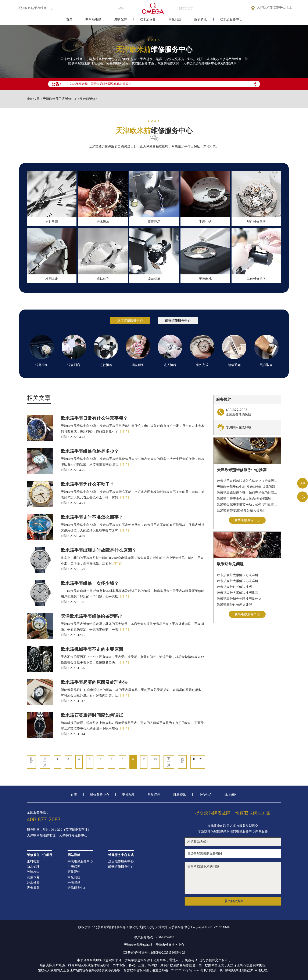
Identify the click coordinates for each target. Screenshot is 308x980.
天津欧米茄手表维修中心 (60, 99)
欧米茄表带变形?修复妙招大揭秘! (240, 511)
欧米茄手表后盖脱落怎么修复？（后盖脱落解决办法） (247, 481)
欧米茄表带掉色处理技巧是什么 (239, 599)
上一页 (44, 762)
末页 (182, 760)
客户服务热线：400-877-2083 (154, 937)
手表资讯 (74, 883)
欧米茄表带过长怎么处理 (234, 605)
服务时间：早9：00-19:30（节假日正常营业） (59, 830)
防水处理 (33, 867)
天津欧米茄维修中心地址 (274, 8)
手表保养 (74, 867)
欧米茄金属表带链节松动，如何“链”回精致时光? (247, 505)
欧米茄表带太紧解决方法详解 (238, 575)
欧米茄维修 (93, 21)
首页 (69, 21)
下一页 (169, 762)
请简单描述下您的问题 (233, 878)
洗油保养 (33, 877)
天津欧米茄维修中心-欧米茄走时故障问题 (246, 487)
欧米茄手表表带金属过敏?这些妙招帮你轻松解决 (247, 499)
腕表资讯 (201, 21)
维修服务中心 (100, 795)
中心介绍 (205, 795)
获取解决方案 (234, 901)
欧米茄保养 (148, 21)
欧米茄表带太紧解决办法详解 (238, 581)
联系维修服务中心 (247, 520)
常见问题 (175, 21)
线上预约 (231, 795)
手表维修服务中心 (80, 861)
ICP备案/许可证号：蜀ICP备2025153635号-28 (154, 952)
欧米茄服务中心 (231, 21)
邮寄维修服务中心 (121, 867)
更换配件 (121, 21)
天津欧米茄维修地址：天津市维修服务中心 (57, 835)
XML (226, 927)
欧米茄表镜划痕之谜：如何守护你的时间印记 (247, 493)
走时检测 (33, 861)
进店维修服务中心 (121, 861)
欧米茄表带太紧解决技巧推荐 (238, 593)
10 (156, 759)
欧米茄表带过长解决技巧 (234, 587)
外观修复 (33, 883)
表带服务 (33, 888)
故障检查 (33, 872)
